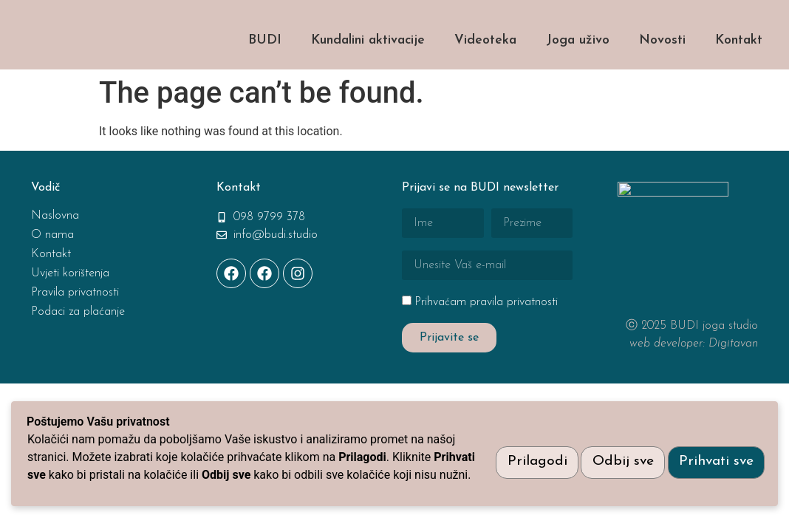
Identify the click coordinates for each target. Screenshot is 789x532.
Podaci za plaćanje (78, 343)
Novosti (662, 71)
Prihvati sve (714, 453)
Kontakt (739, 71)
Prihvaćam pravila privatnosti (486, 333)
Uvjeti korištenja (70, 304)
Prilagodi (525, 453)
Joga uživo (578, 71)
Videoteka (485, 71)
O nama (52, 266)
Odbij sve (616, 453)
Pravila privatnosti (75, 324)
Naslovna (55, 247)
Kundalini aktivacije (368, 71)
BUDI (265, 71)
